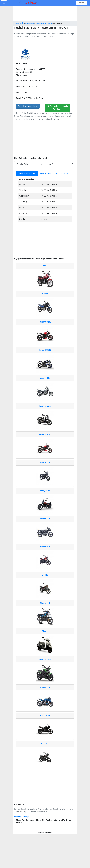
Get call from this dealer (28, 106)
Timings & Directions (27, 173)
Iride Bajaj (60, 164)
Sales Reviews (46, 173)
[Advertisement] (45, 241)
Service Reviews (63, 173)
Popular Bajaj (30, 164)
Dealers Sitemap (21, 817)
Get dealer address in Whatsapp (58, 108)
